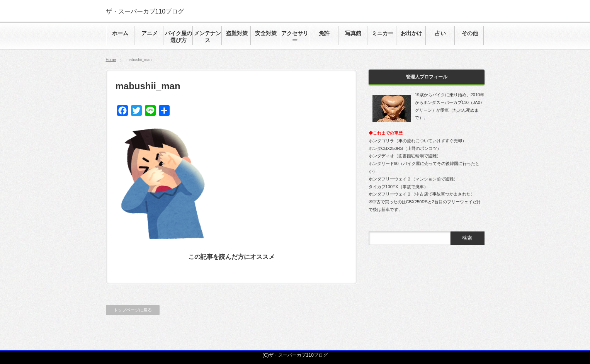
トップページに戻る (133, 310)
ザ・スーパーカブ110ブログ (145, 11)
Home (111, 60)
